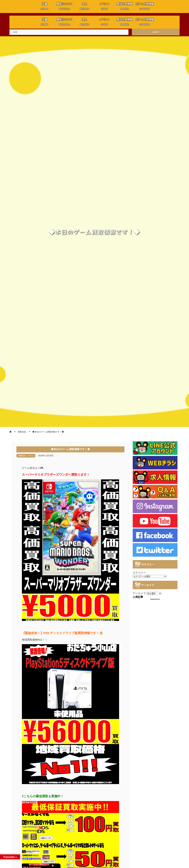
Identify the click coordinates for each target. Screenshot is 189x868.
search (156, 32)
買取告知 (22, 456)
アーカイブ (139, 593)
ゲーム (31, 456)
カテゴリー (139, 573)
